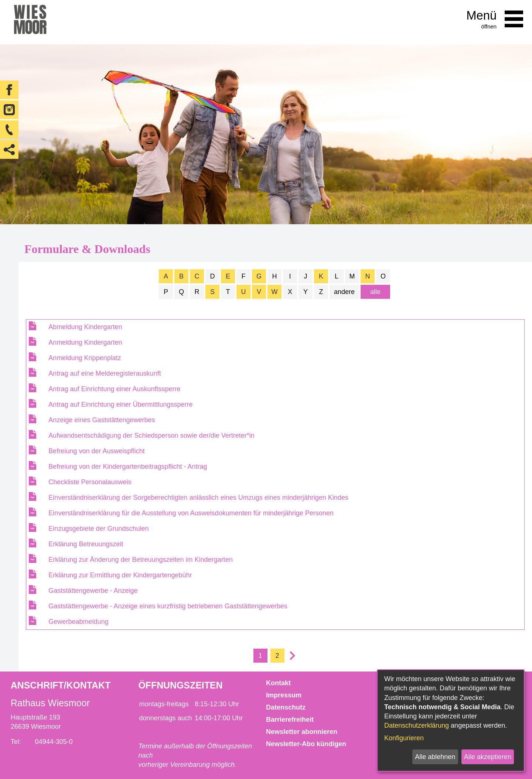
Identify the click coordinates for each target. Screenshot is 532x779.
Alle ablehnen (435, 757)
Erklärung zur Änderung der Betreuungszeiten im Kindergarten (140, 560)
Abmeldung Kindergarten (85, 327)
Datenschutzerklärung (417, 725)
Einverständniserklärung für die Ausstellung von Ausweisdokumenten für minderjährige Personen (191, 513)
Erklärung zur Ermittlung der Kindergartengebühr (120, 575)
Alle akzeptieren (488, 757)
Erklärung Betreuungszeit (86, 544)
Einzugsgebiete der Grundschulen (98, 529)
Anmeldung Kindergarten (85, 342)
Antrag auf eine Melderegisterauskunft (105, 373)
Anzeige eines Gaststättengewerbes (102, 420)
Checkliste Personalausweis (90, 482)
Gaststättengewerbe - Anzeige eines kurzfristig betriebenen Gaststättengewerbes (168, 606)
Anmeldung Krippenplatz (85, 358)
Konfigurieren (404, 738)
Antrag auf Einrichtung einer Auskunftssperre (114, 389)
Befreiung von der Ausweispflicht (96, 451)
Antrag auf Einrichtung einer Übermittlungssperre (120, 404)
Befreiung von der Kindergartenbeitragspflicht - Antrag (128, 467)
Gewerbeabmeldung (78, 622)
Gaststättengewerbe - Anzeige (93, 591)
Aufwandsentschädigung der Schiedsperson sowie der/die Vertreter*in (151, 435)
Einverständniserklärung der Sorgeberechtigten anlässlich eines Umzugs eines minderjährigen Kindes (198, 498)
